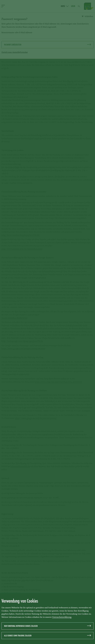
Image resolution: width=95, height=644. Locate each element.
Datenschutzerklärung (62, 617)
